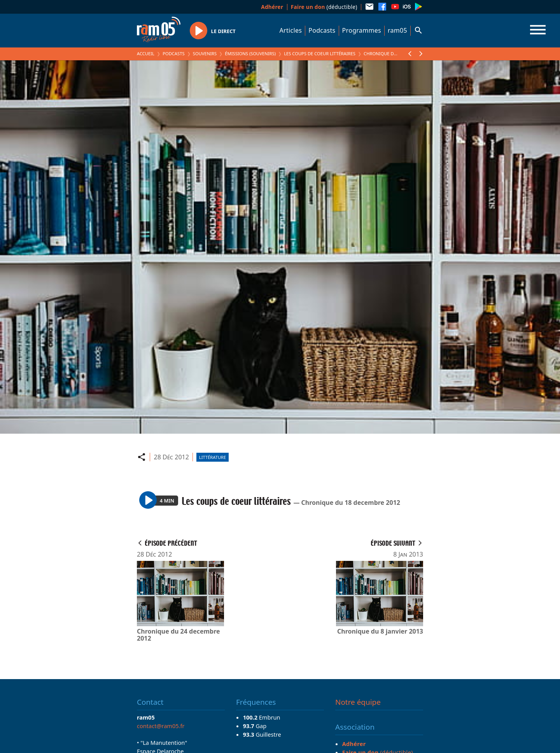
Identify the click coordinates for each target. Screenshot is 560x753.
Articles (291, 30)
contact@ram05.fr (161, 726)
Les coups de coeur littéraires (320, 53)
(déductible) (324, 7)
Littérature (213, 457)
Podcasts (322, 30)
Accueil (146, 53)
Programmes (362, 30)
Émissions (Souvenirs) (250, 53)
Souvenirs (205, 53)
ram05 (397, 30)
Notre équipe (358, 702)
